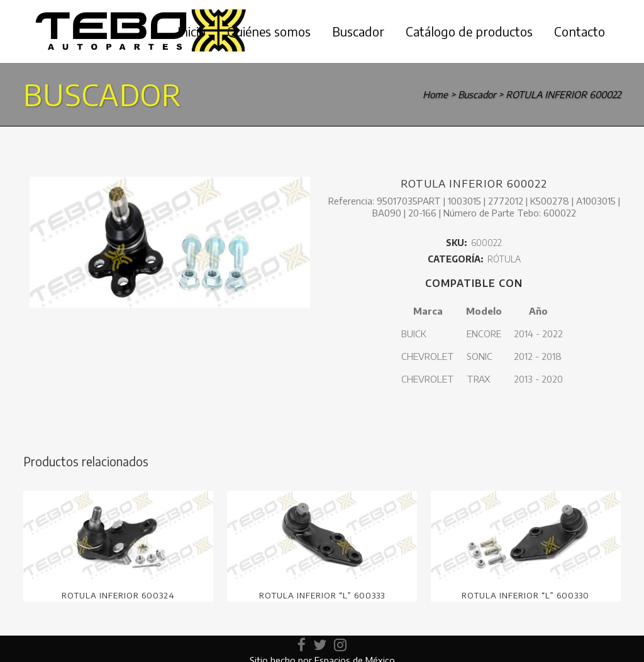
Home (435, 94)
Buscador (477, 94)
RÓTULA (504, 259)
